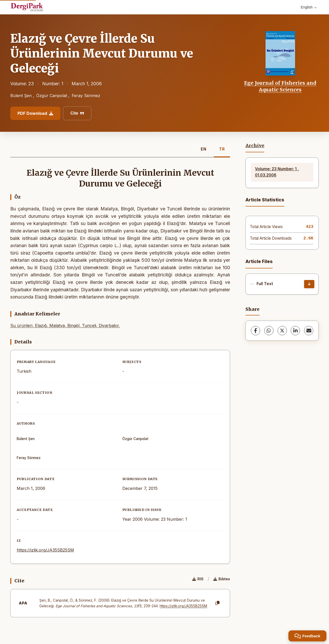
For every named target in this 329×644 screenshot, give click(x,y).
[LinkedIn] (295, 331)
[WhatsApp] (269, 331)
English (309, 7)
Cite (77, 113)
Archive (255, 146)
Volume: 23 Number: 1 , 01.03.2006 (277, 172)
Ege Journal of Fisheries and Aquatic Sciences (280, 86)
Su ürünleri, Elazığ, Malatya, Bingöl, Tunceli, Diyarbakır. (65, 325)
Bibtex (222, 579)
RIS (198, 579)
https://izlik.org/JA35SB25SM (45, 550)
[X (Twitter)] (282, 331)
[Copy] (217, 603)
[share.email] (309, 331)
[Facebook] (255, 331)
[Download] (309, 284)
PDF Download (35, 113)
